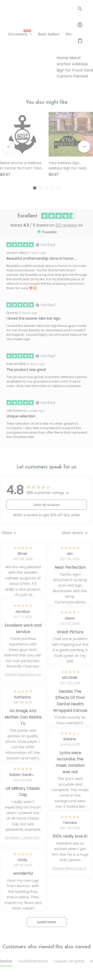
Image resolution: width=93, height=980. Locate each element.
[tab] (35, 118)
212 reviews (66, 156)
